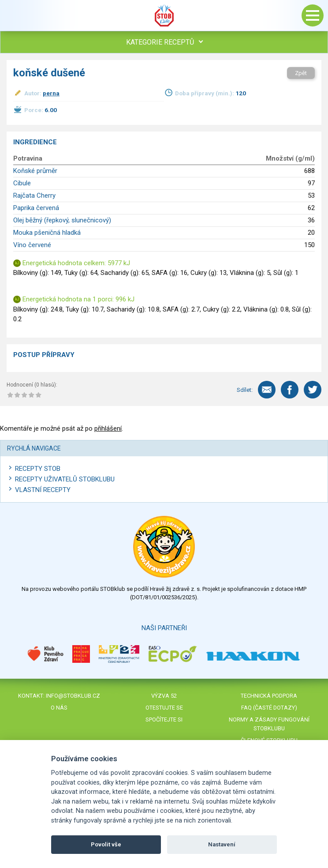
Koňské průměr (35, 171)
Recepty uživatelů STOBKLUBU (65, 479)
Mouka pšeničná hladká (47, 233)
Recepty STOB (38, 469)
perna (51, 93)
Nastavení (222, 844)
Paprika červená (36, 208)
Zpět (301, 73)
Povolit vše (106, 844)
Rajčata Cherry (34, 195)
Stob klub (164, 15)
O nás (59, 708)
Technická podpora (269, 696)
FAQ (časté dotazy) (269, 708)
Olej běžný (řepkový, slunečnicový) (62, 220)
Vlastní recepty (43, 490)
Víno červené (32, 245)
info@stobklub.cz (73, 696)
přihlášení (108, 428)
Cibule (22, 183)
